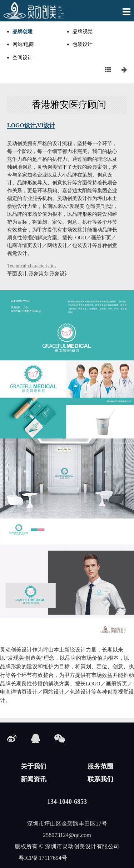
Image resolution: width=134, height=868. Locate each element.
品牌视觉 (83, 32)
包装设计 (83, 44)
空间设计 (23, 58)
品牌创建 (23, 32)
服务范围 (100, 766)
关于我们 (34, 766)
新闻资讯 (34, 779)
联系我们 (100, 779)
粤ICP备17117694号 (43, 858)
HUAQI (106, 858)
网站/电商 (23, 44)
